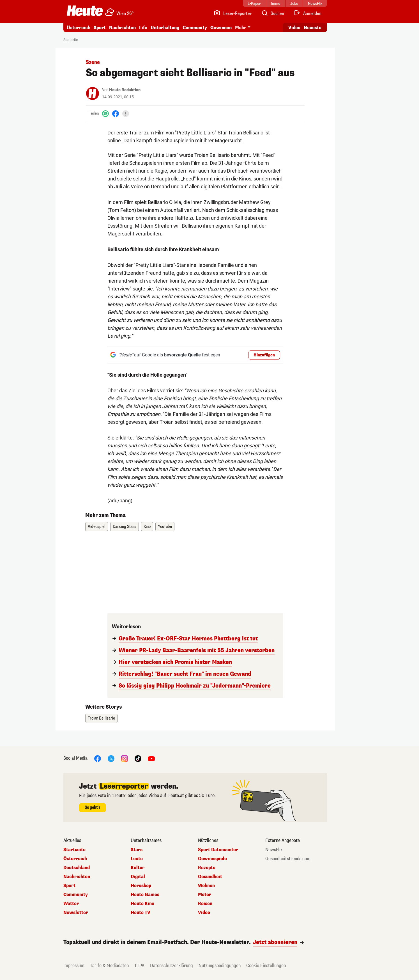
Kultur (138, 868)
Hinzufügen (264, 355)
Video (204, 913)
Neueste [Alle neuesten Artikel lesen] (313, 28)
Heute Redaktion (125, 90)
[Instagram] (125, 758)
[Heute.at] (85, 11)
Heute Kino (142, 904)
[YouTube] (151, 758)
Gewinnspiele (212, 859)
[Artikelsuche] (273, 13)
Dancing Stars (125, 527)
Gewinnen (221, 28)
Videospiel (97, 527)
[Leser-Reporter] (233, 13)
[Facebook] (116, 114)
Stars (137, 850)
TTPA (139, 966)
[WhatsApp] (105, 114)
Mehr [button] (241, 28)
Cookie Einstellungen (266, 966)
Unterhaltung (165, 28)
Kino (147, 527)
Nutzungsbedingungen (220, 966)
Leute (137, 859)
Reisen (205, 904)
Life (143, 28)
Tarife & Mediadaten (109, 966)
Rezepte (207, 868)
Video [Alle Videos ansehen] (294, 28)
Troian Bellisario (101, 718)
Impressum (74, 966)
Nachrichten (122, 28)
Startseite (71, 40)
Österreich (79, 28)
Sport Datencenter (218, 850)
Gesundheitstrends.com (288, 859)
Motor (205, 895)
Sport (100, 28)
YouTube (165, 527)
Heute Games (145, 895)
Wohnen (206, 886)
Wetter (71, 904)
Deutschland (77, 868)
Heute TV (141, 913)
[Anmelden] (308, 13)
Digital (138, 877)
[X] (111, 758)
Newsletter (76, 913)
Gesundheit (210, 877)
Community (195, 28)
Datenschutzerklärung (171, 966)
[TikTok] (138, 758)
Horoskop (141, 886)
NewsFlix (274, 850)
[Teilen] (126, 114)
